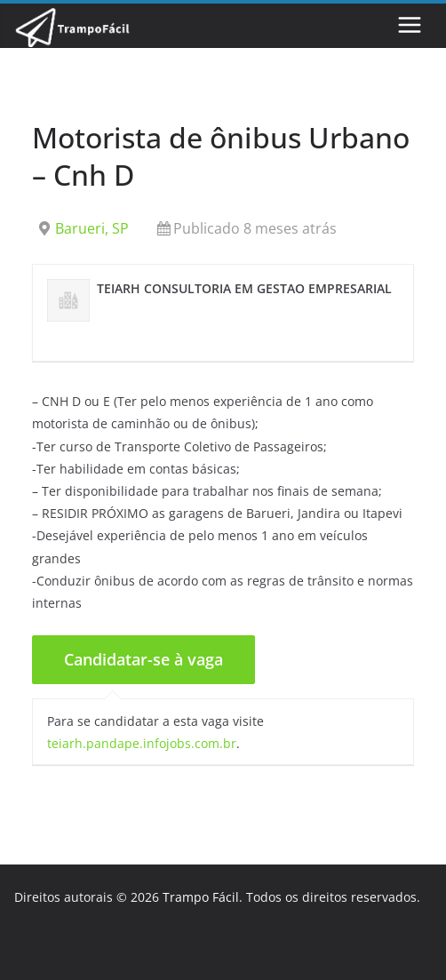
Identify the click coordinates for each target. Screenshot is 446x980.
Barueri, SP (92, 228)
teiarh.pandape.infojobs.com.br (142, 743)
